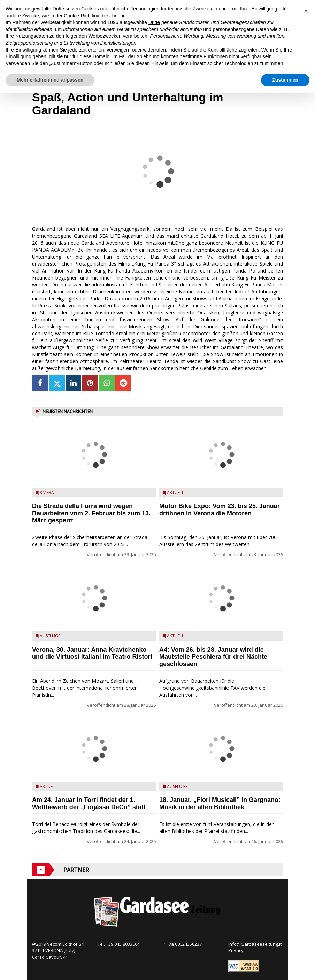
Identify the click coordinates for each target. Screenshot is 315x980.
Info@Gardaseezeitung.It (255, 944)
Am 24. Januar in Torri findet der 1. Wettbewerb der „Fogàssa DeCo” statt (89, 803)
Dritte (154, 22)
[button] (306, 11)
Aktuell (48, 786)
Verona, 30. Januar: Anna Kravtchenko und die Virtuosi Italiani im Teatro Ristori (92, 653)
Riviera (47, 493)
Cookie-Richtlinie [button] (82, 16)
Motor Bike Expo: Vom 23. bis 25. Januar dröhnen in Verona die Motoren (220, 510)
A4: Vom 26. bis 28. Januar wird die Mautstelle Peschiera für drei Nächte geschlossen (213, 657)
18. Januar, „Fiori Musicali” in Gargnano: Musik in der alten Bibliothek (220, 803)
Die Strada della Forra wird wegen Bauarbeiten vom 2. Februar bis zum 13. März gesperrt (91, 513)
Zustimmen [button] (285, 80)
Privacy (236, 950)
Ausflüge (50, 636)
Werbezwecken (105, 36)
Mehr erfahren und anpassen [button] (50, 80)
